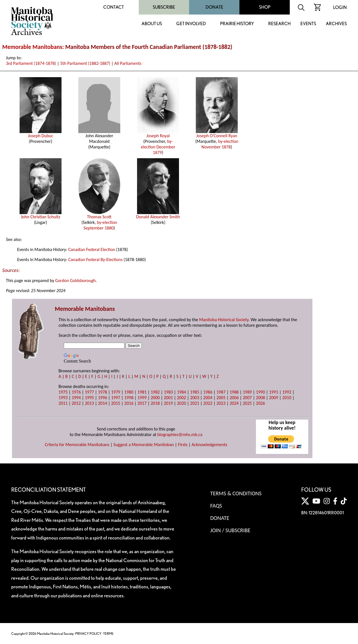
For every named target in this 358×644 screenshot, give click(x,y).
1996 (102, 398)
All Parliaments (128, 63)
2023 (221, 403)
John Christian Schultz (41, 215)
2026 (260, 403)
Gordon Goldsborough (75, 280)
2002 (182, 398)
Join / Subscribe (230, 530)
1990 (260, 392)
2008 (260, 398)
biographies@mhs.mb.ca (180, 435)
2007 (247, 398)
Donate (214, 7)
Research (279, 24)
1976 (76, 392)
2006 (234, 398)
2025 (247, 403)
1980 (129, 392)
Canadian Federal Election (92, 249)
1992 (287, 392)
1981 (142, 392)
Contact (114, 7)
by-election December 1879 (158, 147)
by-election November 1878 (220, 144)
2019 (168, 403)
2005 (221, 398)
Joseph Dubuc (41, 134)
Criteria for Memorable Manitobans (77, 445)
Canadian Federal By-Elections (95, 260)
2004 (208, 398)
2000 (155, 398)
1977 (89, 392)
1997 (116, 398)
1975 (63, 392)
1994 (76, 398)
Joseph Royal (158, 134)
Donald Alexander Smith (158, 215)
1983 (168, 392)
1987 (221, 392)
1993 (63, 398)
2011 (63, 403)
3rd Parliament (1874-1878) (31, 63)
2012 (76, 403)
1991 (274, 392)
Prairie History (237, 24)
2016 (129, 403)
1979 (116, 392)
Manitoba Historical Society (224, 320)
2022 (208, 403)
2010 (287, 398)
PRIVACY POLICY (88, 634)
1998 (129, 398)
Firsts (183, 445)
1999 (142, 398)
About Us (152, 24)
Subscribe (164, 7)
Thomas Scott (99, 215)
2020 (182, 403)
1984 (182, 392)
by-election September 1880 (100, 225)
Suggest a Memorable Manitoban (144, 445)
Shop (265, 7)
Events (308, 24)
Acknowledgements (209, 445)
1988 (234, 392)
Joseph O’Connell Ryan (217, 134)
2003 (195, 398)
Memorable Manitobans (32, 47)
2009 (274, 398)
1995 (89, 398)
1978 (102, 392)
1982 (155, 392)
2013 (89, 403)
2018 (155, 403)
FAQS (216, 506)
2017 (142, 403)
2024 (234, 403)
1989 (247, 392)
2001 (168, 398)
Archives (336, 24)
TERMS (108, 634)
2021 (195, 403)
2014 (102, 403)
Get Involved (191, 24)
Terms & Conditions (236, 493)
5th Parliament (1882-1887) (85, 63)
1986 (208, 392)
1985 (195, 392)
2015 (116, 403)
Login (340, 7)
